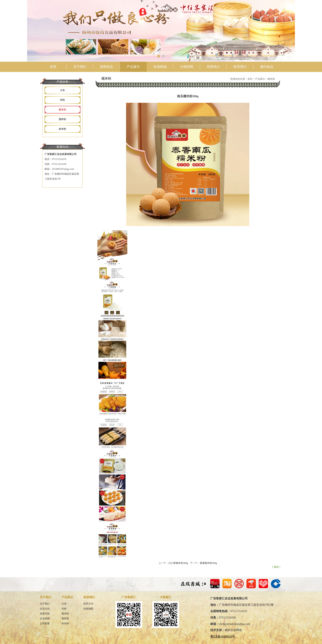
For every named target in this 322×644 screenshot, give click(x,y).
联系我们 (240, 67)
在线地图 (88, 609)
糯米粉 (62, 110)
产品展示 (133, 67)
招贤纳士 (213, 67)
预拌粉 (62, 119)
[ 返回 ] (276, 567)
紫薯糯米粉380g (208, 563)
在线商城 (160, 67)
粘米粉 (62, 129)
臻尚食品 (267, 67)
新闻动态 (107, 67)
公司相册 (45, 623)
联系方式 (88, 604)
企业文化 (45, 609)
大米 (62, 90)
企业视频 (45, 619)
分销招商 (187, 67)
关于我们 (80, 67)
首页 (53, 67)
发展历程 (45, 614)
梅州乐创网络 (233, 630)
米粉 (62, 100)
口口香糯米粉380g (178, 563)
